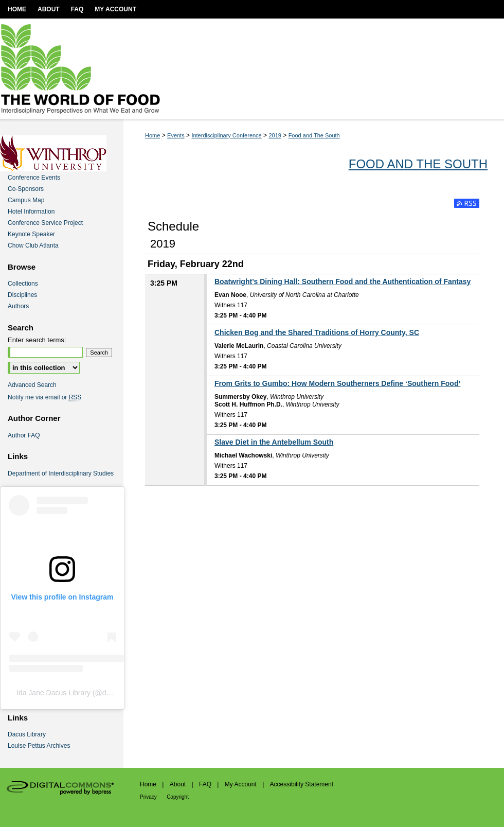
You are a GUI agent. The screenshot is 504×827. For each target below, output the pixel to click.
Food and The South (314, 135)
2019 (275, 135)
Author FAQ (24, 435)
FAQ (205, 784)
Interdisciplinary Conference (226, 135)
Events (176, 135)
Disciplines (22, 295)
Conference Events (34, 178)
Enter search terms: (37, 340)
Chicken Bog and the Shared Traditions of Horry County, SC (317, 332)
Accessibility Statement (302, 784)
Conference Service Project (45, 223)
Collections (23, 284)
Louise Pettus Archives (39, 746)
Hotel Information (31, 212)
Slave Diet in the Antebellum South (274, 442)
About (178, 784)
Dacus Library (27, 734)
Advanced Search (32, 385)
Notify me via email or (44, 397)
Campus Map (26, 200)
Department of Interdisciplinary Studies (61, 473)
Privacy (148, 797)
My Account (241, 784)
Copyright (178, 797)
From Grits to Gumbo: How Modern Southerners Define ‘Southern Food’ (337, 383)
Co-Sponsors (26, 189)
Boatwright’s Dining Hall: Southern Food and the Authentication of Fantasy (343, 281)
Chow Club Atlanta (33, 245)
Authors (18, 306)
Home (152, 135)
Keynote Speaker (31, 234)
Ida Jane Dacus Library (53, 693)
